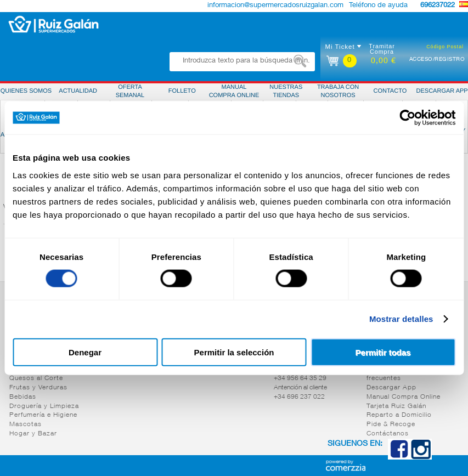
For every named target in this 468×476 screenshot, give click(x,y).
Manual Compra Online (404, 397)
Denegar (85, 352)
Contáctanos (388, 434)
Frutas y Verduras (38, 388)
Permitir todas (383, 352)
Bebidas (23, 397)
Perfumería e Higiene (43, 415)
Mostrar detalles (401, 319)
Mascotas (26, 424)
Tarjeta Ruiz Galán (396, 406)
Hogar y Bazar (33, 434)
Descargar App (391, 388)
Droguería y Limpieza (44, 406)
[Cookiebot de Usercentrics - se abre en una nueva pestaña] (407, 118)
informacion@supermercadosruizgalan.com (275, 6)
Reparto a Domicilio (399, 415)
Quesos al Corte (36, 378)
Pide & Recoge (391, 424)
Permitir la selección (234, 352)
